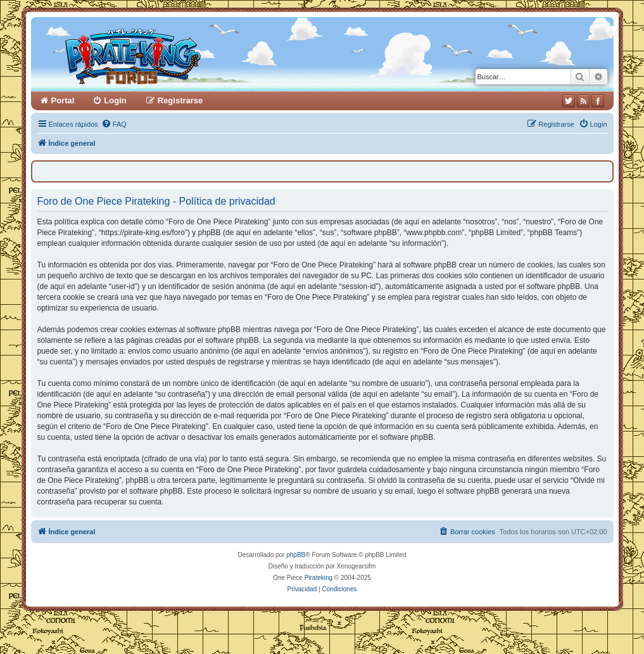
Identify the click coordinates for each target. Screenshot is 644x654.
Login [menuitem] (115, 100)
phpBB (296, 555)
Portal (63, 100)
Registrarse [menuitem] (180, 100)
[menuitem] (114, 124)
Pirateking (319, 578)
